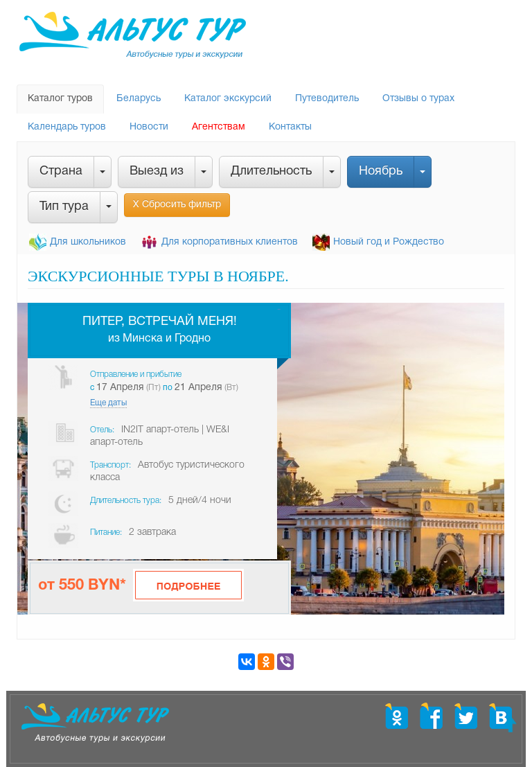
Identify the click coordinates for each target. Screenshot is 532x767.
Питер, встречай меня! (160, 322)
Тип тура (64, 207)
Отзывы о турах (418, 99)
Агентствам (219, 127)
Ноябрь (381, 171)
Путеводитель (327, 99)
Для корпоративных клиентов (230, 242)
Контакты (290, 127)
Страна (61, 171)
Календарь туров (67, 127)
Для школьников (88, 242)
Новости (149, 127)
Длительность (271, 171)
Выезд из (157, 171)
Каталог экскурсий (228, 99)
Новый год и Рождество (389, 242)
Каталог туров (60, 99)
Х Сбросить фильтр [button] (177, 205)
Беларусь (139, 99)
